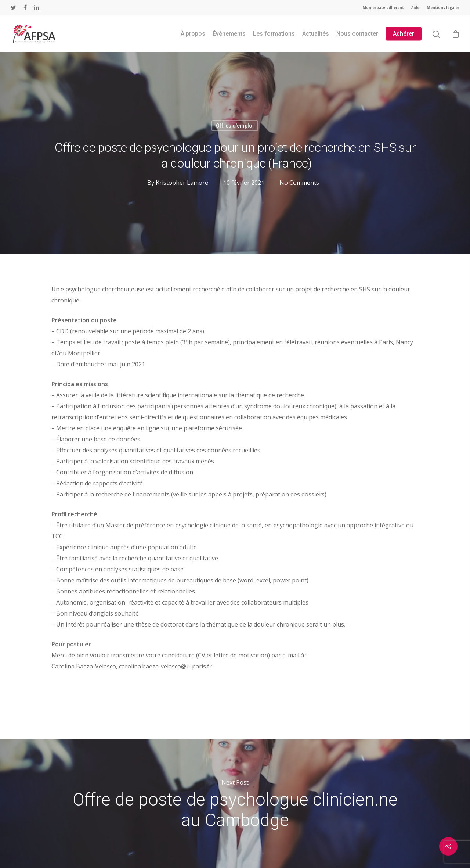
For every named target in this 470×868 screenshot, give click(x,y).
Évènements (229, 34)
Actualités (316, 34)
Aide (415, 8)
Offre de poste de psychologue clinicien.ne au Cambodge (235, 804)
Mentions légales (443, 8)
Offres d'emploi (235, 126)
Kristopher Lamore (182, 183)
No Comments (299, 183)
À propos (193, 34)
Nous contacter (357, 34)
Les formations (274, 34)
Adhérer (404, 34)
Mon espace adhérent (383, 8)
